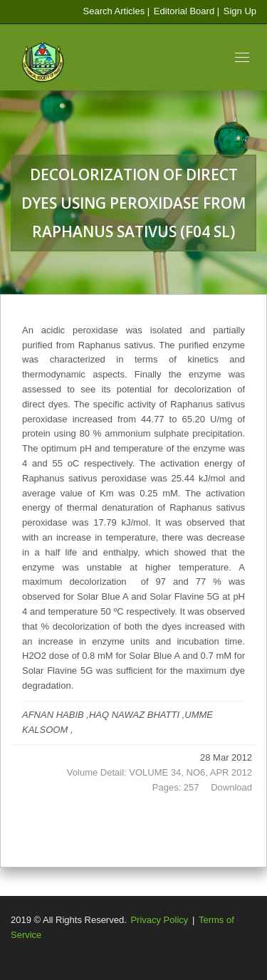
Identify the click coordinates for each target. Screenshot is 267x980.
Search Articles (114, 11)
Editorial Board (183, 11)
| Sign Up (237, 11)
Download (231, 787)
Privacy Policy (159, 920)
